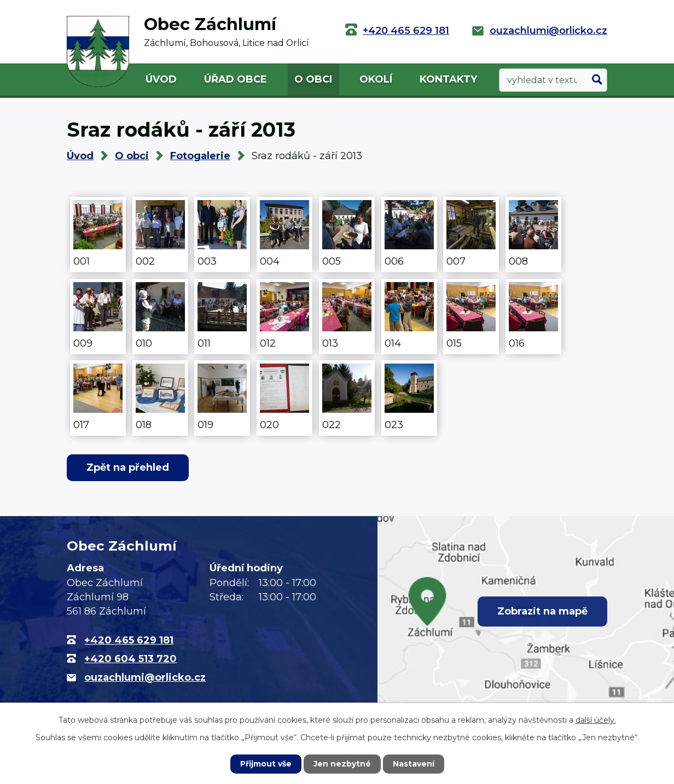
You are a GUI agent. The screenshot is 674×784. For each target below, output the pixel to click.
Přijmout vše (266, 764)
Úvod (161, 79)
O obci (313, 79)
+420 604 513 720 (130, 659)
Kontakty (448, 79)
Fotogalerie (200, 156)
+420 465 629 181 (406, 31)
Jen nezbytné (342, 764)
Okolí (376, 79)
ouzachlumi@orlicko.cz (548, 31)
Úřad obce (236, 79)
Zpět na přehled (128, 467)
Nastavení (414, 764)
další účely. (596, 720)
